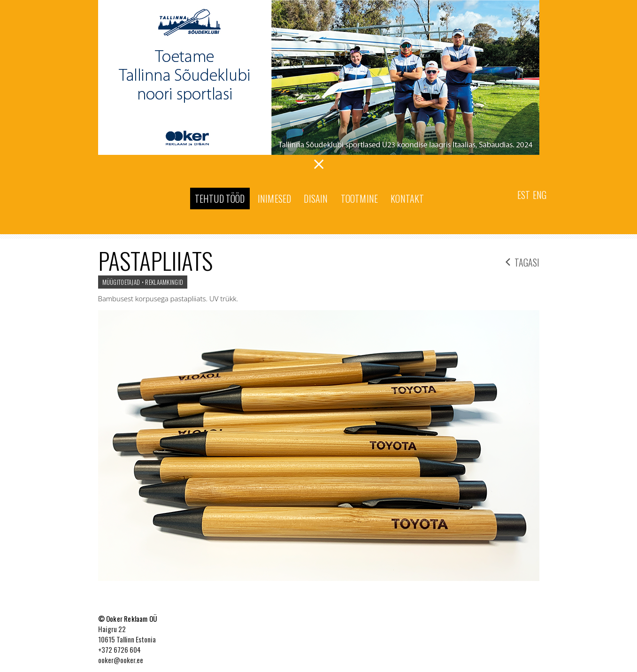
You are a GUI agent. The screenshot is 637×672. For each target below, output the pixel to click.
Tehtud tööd (220, 199)
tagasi (522, 261)
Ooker (140, 199)
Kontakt (407, 199)
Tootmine (360, 199)
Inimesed (275, 199)
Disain (316, 199)
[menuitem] (524, 194)
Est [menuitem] (524, 195)
